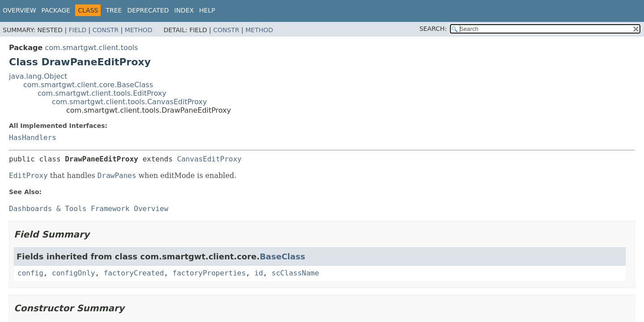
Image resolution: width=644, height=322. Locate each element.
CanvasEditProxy (210, 159)
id (259, 273)
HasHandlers (33, 138)
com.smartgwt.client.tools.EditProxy (102, 93)
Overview (19, 10)
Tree (114, 10)
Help (207, 10)
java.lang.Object (38, 76)
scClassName (295, 273)
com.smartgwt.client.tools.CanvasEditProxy (129, 102)
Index (184, 10)
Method (139, 30)
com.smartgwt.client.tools (91, 48)
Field (78, 30)
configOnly (73, 273)
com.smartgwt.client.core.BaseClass (88, 85)
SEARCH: (433, 29)
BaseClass (283, 256)
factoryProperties (209, 273)
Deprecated (148, 10)
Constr (106, 30)
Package (56, 10)
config (30, 273)
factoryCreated (134, 273)
